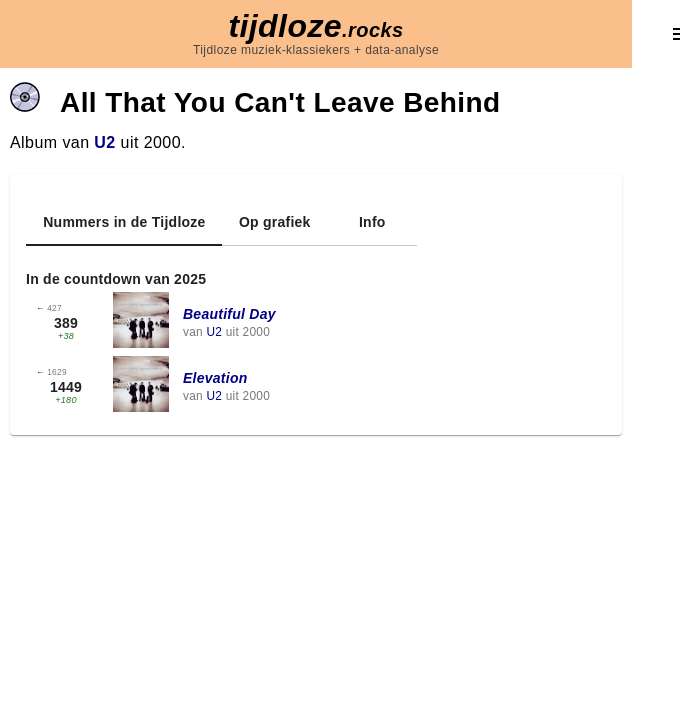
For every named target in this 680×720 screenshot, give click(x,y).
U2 (104, 142)
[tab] (124, 222)
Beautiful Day (229, 314)
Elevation (215, 378)
